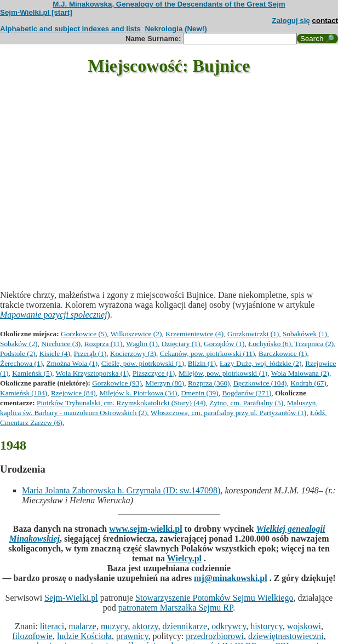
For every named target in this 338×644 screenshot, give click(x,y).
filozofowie (32, 636)
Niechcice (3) (61, 344)
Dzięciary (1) (181, 344)
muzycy (114, 626)
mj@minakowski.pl (231, 578)
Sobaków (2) (19, 344)
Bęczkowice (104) (260, 383)
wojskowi (304, 626)
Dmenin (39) (199, 393)
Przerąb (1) (90, 353)
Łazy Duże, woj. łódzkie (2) (261, 363)
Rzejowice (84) (73, 393)
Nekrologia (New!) (176, 29)
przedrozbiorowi (215, 636)
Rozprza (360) (209, 383)
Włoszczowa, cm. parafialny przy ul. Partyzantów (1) (229, 413)
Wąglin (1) (142, 344)
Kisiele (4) (55, 353)
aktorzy (145, 626)
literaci (52, 626)
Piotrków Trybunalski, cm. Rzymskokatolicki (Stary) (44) (121, 403)
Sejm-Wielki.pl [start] (36, 12)
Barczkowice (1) (283, 353)
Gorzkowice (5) (84, 334)
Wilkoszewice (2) (136, 334)
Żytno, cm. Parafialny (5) (246, 403)
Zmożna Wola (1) (72, 363)
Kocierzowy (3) (133, 353)
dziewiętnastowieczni (286, 636)
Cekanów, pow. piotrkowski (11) (208, 353)
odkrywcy (229, 626)
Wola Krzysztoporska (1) (93, 373)
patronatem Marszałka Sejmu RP (176, 608)
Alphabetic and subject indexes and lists (70, 29)
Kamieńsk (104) (24, 393)
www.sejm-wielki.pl (145, 529)
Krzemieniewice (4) (194, 334)
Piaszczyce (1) (154, 373)
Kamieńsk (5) (32, 373)
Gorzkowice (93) (117, 383)
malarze (82, 626)
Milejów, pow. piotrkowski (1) (223, 373)
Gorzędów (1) (224, 344)
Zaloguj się (291, 21)
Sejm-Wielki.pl (71, 598)
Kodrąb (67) (308, 383)
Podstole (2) (18, 353)
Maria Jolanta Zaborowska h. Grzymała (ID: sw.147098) (121, 490)
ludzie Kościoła (84, 636)
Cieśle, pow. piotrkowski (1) (143, 363)
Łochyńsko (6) (270, 344)
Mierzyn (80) (165, 383)
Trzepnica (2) (314, 344)
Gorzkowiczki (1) (253, 334)
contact (325, 21)
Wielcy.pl (184, 558)
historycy (267, 626)
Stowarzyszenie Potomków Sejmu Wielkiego (214, 598)
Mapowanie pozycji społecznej (54, 315)
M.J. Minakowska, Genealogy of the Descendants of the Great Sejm (169, 4)
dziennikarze (185, 626)
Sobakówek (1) (305, 334)
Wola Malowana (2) (300, 373)
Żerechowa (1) (21, 363)
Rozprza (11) (103, 344)
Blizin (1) (202, 363)
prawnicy (132, 636)
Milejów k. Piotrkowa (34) (138, 393)
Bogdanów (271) (247, 393)
